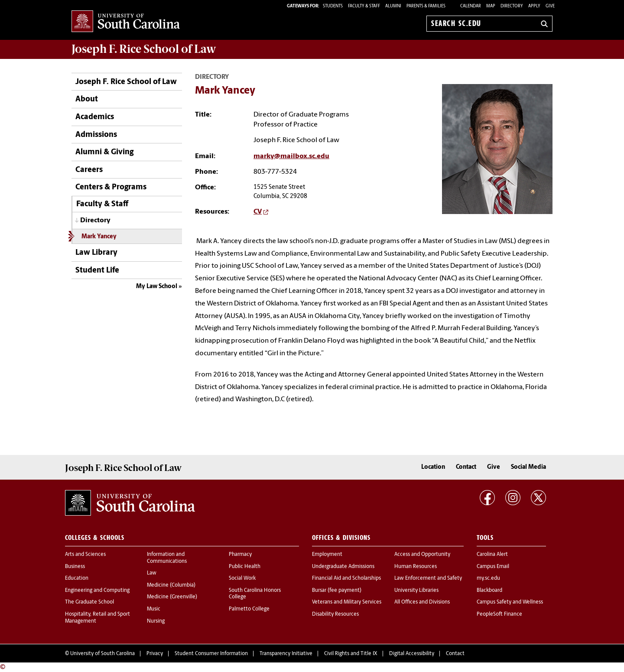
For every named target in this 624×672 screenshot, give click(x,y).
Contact (466, 467)
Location (433, 467)
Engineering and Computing (97, 591)
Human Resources (416, 567)
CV (258, 212)
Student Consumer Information (211, 654)
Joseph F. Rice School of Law (144, 49)
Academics (95, 117)
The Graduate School (89, 602)
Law (152, 573)
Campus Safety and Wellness (510, 602)
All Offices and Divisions (422, 602)
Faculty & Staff (102, 204)
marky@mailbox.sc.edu (291, 156)
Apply (534, 6)
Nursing (156, 621)
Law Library (96, 253)
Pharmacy (240, 555)
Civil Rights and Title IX (351, 654)
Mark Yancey (99, 237)
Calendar (471, 6)
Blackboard (489, 591)
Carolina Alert (492, 555)
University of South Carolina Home (126, 22)
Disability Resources (335, 614)
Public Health (245, 567)
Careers (89, 170)
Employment (327, 555)
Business (75, 567)
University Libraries (416, 591)
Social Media (528, 467)
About (87, 99)
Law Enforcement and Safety (428, 578)
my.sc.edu (488, 578)
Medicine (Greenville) (172, 597)
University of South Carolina (102, 654)
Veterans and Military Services (347, 602)
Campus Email (493, 567)
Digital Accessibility (412, 654)
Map (491, 6)
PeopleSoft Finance (499, 614)
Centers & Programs (111, 187)
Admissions (96, 135)
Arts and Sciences (85, 555)
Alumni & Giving (104, 152)
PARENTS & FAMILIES (426, 6)
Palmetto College (249, 609)
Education (77, 578)
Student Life (97, 271)
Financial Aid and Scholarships (346, 578)
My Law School (157, 287)
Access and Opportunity (422, 555)
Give (550, 6)
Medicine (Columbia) (171, 585)
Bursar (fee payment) (337, 591)
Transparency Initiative (286, 654)
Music (154, 609)
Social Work (242, 578)
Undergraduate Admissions (343, 567)
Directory (512, 6)
